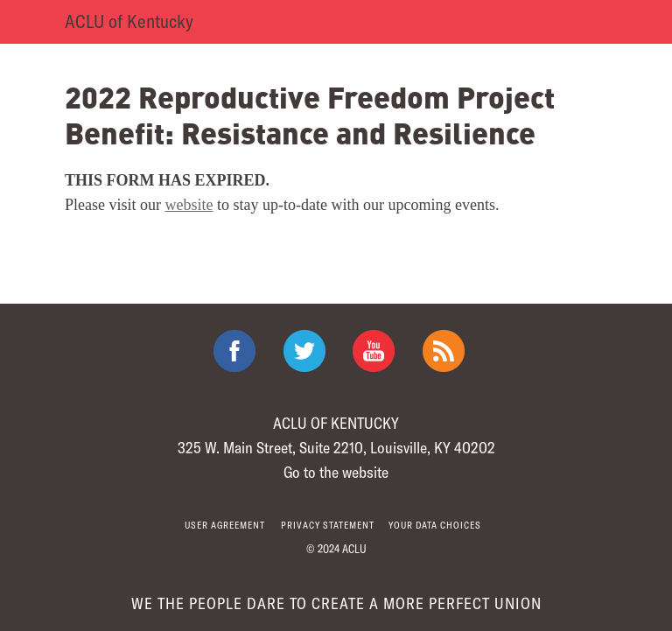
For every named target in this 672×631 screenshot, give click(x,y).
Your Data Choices (435, 525)
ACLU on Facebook (234, 351)
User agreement (225, 525)
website (189, 205)
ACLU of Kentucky (129, 21)
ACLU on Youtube (374, 351)
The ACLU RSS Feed (444, 351)
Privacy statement (328, 525)
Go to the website (336, 472)
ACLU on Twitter (304, 351)
